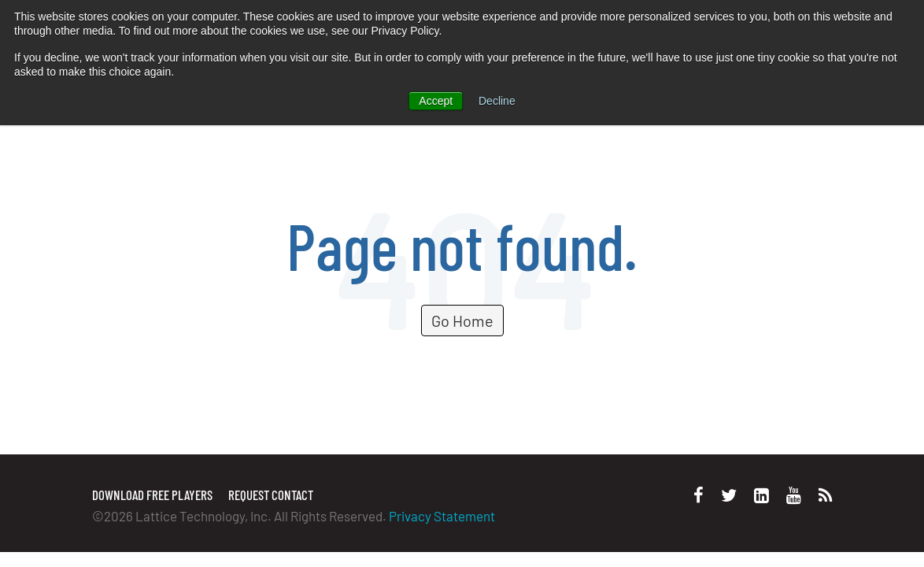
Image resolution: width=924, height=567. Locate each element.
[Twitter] (729, 495)
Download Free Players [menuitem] (152, 495)
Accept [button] (436, 101)
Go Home (462, 321)
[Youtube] (794, 495)
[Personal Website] (825, 495)
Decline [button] (497, 101)
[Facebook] (699, 495)
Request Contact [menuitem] (271, 495)
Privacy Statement (442, 516)
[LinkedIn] (761, 495)
